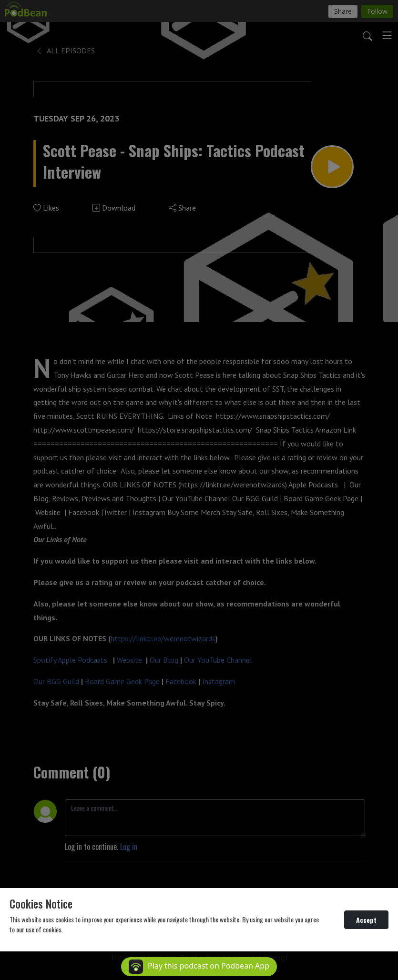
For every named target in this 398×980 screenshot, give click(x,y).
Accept (366, 920)
